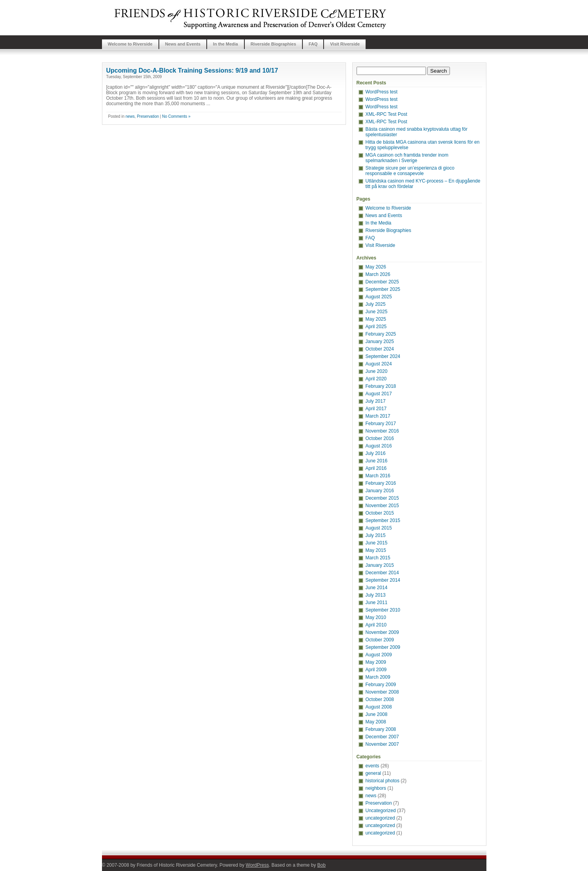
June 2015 (377, 543)
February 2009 (381, 685)
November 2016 (382, 431)
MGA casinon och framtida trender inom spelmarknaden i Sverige (407, 158)
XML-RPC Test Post (386, 114)
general (373, 773)
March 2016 (378, 476)
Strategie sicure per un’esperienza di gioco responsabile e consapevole (410, 171)
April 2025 (376, 327)
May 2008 (376, 722)
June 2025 (377, 312)
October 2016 (380, 438)
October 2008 (380, 699)
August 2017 (379, 394)
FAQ (313, 44)
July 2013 (376, 595)
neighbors (376, 788)
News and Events (183, 44)
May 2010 (376, 617)
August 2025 (379, 297)
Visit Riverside (345, 44)
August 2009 (379, 655)
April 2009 (376, 670)
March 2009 (378, 677)
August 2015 (379, 528)
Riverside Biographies (273, 44)
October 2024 (380, 349)
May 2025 (376, 319)
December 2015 (382, 498)
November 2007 (382, 744)
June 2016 (377, 461)
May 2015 (376, 550)
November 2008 (382, 692)
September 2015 (383, 520)
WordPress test (382, 92)
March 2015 (378, 558)
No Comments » (176, 116)
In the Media (226, 44)
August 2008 (379, 707)
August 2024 (379, 364)
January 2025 (380, 341)
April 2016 (376, 468)
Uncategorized (381, 811)
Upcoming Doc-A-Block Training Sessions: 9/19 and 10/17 (192, 70)
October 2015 (380, 513)
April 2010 (376, 625)
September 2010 (383, 610)
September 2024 (383, 356)
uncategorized (380, 818)
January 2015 (380, 565)
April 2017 (376, 409)
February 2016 (381, 483)
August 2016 (379, 446)
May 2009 (376, 662)
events (372, 766)
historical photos (383, 781)
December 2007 (382, 737)
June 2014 (377, 588)
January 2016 (380, 491)
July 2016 (376, 453)
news (130, 116)
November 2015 (382, 506)
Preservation (148, 116)
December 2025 (382, 282)
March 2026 (378, 274)
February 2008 (381, 729)
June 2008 (377, 714)
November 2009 (382, 632)
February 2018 (381, 386)
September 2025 (383, 289)
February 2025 (381, 334)
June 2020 (377, 371)
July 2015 (376, 535)
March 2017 (378, 416)
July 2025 (376, 304)
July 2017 (376, 401)
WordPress (257, 865)
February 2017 (381, 424)
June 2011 (377, 603)
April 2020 (376, 379)
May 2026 (376, 267)
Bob (321, 865)
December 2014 (382, 573)
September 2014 (383, 580)
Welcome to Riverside (130, 44)
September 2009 (383, 647)
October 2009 (380, 640)
